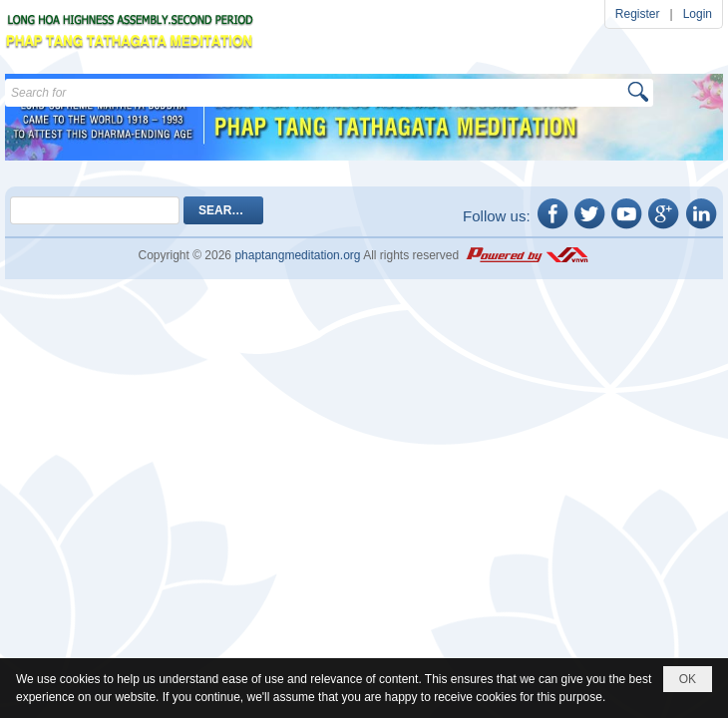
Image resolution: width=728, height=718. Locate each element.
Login (698, 14)
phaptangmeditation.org (297, 255)
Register (638, 14)
